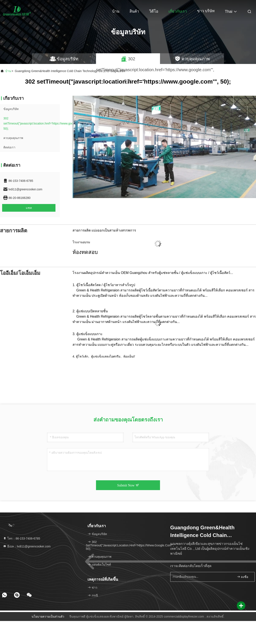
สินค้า (134, 11)
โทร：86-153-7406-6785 (22, 538)
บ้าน (116, 11)
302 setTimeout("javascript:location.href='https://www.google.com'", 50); (45, 123)
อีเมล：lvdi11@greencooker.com (27, 546)
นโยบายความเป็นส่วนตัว (48, 617)
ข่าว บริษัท (206, 11)
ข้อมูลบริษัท (11, 109)
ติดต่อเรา (9, 147)
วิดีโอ (154, 11)
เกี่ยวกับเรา (178, 11)
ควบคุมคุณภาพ (13, 138)
